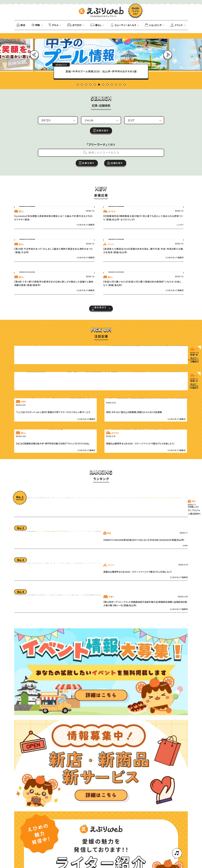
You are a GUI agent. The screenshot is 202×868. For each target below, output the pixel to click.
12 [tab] (125, 127)
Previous (34, 77)
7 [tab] (103, 127)
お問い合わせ (42, 859)
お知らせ (24, 859)
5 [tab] (95, 127)
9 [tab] (112, 127)
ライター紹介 (47, 864)
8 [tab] (107, 127)
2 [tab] (82, 127)
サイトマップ (69, 855)
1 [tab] (78, 127)
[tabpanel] (101, 114)
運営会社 (23, 855)
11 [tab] (120, 127)
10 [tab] (116, 127)
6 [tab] (99, 127)
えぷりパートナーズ (65, 859)
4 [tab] (90, 127)
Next (168, 77)
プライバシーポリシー (45, 855)
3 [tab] (86, 127)
